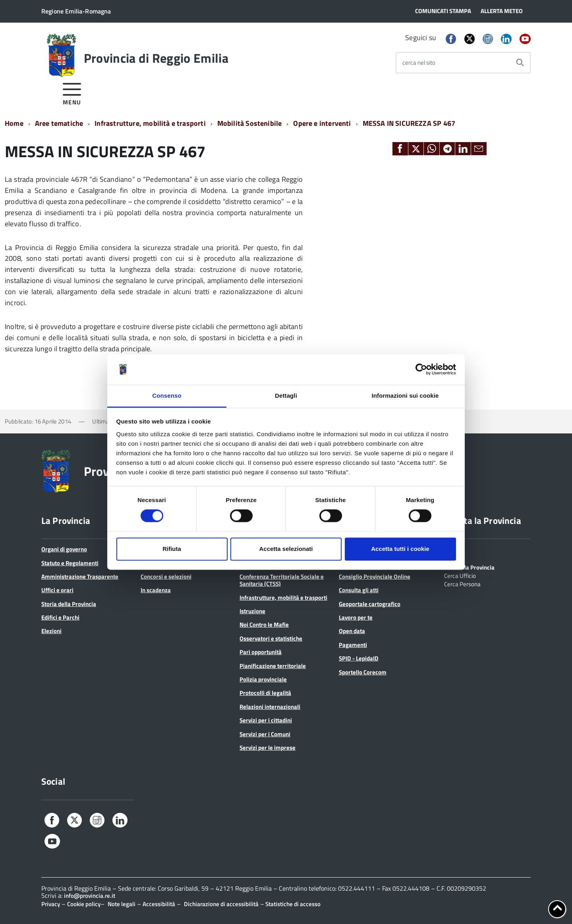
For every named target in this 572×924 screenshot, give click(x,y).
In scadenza (156, 590)
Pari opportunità (261, 652)
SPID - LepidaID (359, 658)
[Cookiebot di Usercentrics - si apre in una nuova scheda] (421, 370)
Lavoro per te (356, 617)
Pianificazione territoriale (273, 666)
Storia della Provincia (69, 604)
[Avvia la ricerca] (520, 63)
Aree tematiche (59, 123)
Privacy (51, 904)
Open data (352, 631)
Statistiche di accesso (292, 904)
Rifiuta (172, 549)
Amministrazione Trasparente (80, 577)
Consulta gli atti (359, 590)
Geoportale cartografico (370, 604)
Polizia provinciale (263, 679)
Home (14, 123)
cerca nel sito (419, 63)
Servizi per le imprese (268, 748)
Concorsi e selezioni (166, 577)
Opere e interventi (322, 123)
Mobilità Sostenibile (250, 123)
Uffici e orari (57, 590)
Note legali (122, 904)
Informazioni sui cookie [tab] (405, 396)
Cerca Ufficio (460, 575)
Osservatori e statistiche (271, 638)
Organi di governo (64, 549)
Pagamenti (353, 645)
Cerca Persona (462, 583)
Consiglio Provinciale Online (375, 577)
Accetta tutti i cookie (400, 549)
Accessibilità (159, 904)
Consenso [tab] (167, 396)
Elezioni (51, 631)
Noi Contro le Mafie (264, 625)
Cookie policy (84, 904)
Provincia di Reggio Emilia (156, 58)
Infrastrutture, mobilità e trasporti (150, 123)
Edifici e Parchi (60, 617)
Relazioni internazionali (270, 707)
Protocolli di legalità (265, 693)
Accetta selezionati (286, 549)
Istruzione (252, 611)
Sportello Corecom (363, 672)
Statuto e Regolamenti (70, 563)
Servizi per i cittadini (266, 720)
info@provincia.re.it (90, 896)
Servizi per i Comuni (265, 734)
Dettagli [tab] (286, 396)
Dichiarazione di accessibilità (221, 904)
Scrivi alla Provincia (469, 567)
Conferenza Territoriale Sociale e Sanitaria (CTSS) (282, 580)
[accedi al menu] (72, 93)
